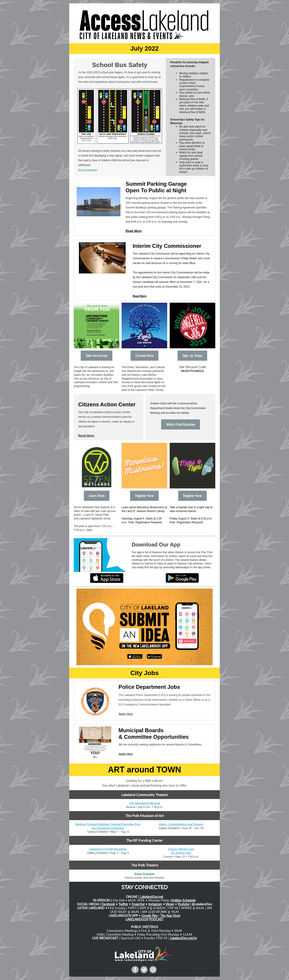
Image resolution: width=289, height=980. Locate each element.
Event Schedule (144, 874)
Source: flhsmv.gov (88, 170)
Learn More (97, 496)
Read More (134, 231)
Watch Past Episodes (181, 424)
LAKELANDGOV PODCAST (144, 919)
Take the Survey (97, 356)
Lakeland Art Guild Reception (108, 849)
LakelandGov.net (152, 897)
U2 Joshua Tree (181, 853)
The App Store (170, 916)
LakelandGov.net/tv (183, 938)
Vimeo (170, 904)
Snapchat (138, 904)
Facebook (108, 904)
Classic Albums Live (181, 849)
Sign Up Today (192, 356)
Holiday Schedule (183, 900)
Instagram (155, 904)
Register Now (144, 496)
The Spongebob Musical (144, 803)
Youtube (183, 904)
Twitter (123, 904)
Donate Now (144, 356)
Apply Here (126, 714)
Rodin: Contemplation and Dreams (181, 824)
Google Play (149, 916)
